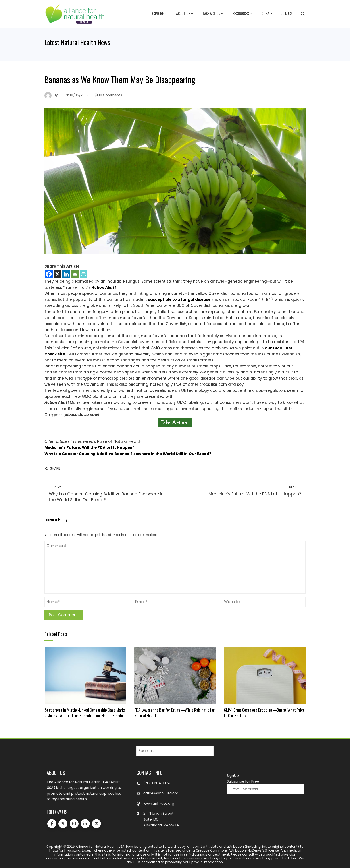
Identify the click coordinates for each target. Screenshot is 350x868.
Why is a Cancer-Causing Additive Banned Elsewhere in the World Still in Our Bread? (128, 454)
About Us (185, 14)
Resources (243, 14)
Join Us (286, 14)
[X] (57, 274)
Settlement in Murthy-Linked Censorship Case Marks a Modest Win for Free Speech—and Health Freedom (85, 712)
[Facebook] (49, 274)
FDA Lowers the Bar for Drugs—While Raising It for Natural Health (174, 712)
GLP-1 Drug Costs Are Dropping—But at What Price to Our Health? (264, 712)
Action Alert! (104, 287)
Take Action (213, 14)
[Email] (75, 274)
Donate (267, 14)
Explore (160, 14)
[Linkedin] (66, 274)
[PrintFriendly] (84, 274)
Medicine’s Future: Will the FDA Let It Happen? (90, 447)
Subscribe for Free (243, 781)
